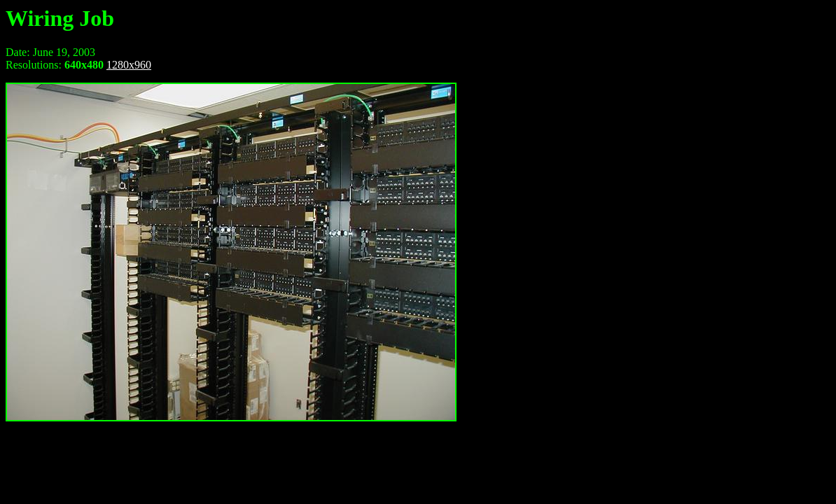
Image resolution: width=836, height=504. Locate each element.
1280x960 (129, 65)
